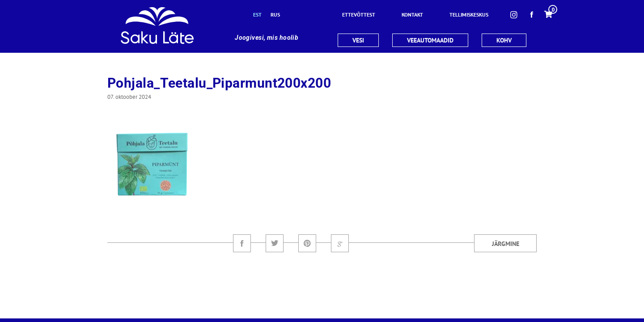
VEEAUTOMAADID (430, 40)
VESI (358, 40)
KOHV (504, 40)
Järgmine (506, 244)
